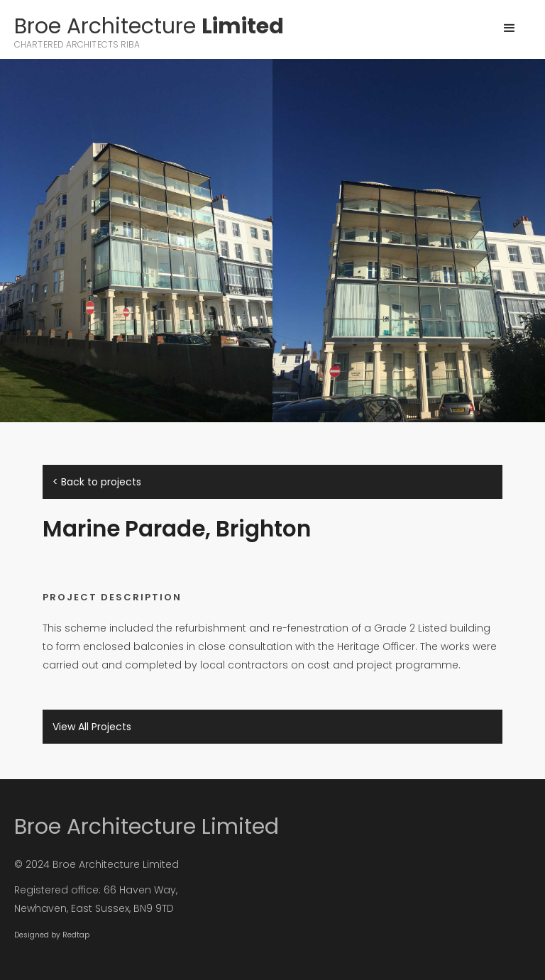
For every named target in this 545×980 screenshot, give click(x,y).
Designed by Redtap (52, 935)
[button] (510, 28)
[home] (149, 33)
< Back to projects (97, 482)
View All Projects (92, 727)
